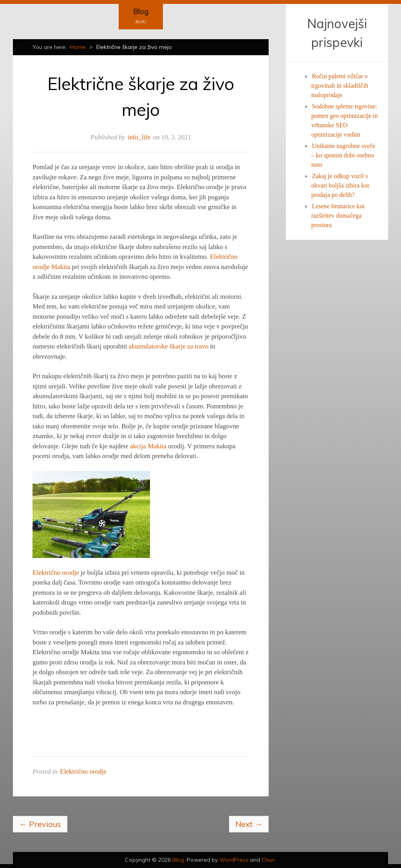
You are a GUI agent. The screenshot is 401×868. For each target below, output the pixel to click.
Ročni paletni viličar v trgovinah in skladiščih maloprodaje (340, 86)
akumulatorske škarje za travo (169, 346)
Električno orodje (56, 573)
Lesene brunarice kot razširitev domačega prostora (338, 216)
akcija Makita (148, 446)
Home (78, 47)
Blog (141, 11)
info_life (139, 137)
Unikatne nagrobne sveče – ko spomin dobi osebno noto (343, 155)
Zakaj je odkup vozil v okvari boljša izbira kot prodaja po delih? (340, 185)
